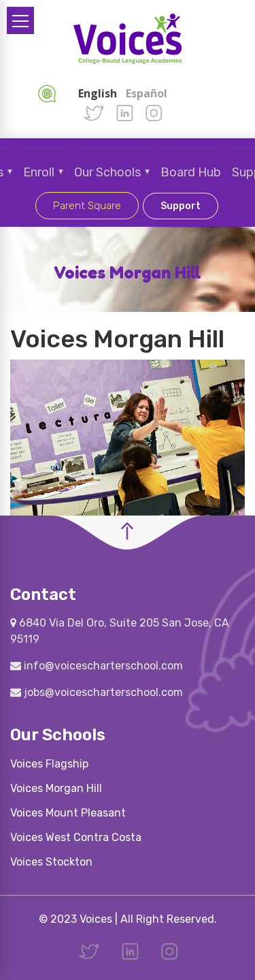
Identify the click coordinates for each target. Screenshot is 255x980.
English (98, 93)
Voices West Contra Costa (76, 837)
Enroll (39, 172)
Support (181, 206)
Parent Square (87, 206)
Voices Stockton (51, 862)
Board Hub (191, 172)
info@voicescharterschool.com (97, 666)
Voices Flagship (49, 764)
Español (147, 93)
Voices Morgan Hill (56, 788)
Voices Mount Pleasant (68, 813)
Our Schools (107, 172)
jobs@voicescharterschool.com (97, 692)
